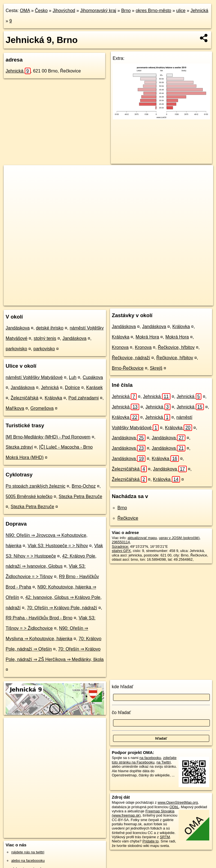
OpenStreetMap (117, 301)
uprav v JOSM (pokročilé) (179, 538)
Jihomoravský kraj (98, 11)
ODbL (174, 807)
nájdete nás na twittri (28, 852)
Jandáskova (18, 328)
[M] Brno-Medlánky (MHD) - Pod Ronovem (48, 437)
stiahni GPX (121, 551)
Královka (53, 398)
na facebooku (150, 758)
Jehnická (199, 11)
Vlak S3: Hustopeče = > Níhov (58, 546)
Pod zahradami (84, 398)
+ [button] (13, 175)
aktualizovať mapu (142, 538)
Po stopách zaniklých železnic (36, 486)
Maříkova (15, 408)
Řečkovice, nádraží (131, 358)
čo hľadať (121, 713)
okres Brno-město (153, 11)
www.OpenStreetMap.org (178, 802)
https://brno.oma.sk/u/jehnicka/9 (188, 301)
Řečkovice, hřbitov (176, 347)
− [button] (13, 183)
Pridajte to (150, 841)
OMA (25, 11)
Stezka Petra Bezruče (81, 497)
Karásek (94, 388)
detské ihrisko (50, 328)
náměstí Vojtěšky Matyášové (34, 377)
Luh (73, 377)
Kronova (120, 347)
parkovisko (16, 349)
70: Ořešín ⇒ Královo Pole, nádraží (62, 608)
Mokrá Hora (147, 337)
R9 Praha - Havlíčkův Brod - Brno (39, 618)
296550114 (121, 542)
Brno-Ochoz (84, 486)
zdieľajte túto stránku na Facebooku (144, 760)
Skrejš (156, 368)
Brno (126, 11)
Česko (41, 11)
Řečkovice (128, 518)
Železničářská (25, 398)
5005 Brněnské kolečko (29, 497)
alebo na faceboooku (28, 861)
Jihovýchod (64, 11)
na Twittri (164, 762)
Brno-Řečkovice (128, 368)
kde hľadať (123, 687)
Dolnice (72, 388)
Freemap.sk (146, 301)
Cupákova (93, 377)
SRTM (165, 837)
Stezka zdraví (19, 447)
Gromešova (42, 408)
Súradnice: (121, 547)
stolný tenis (45, 338)
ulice (181, 11)
